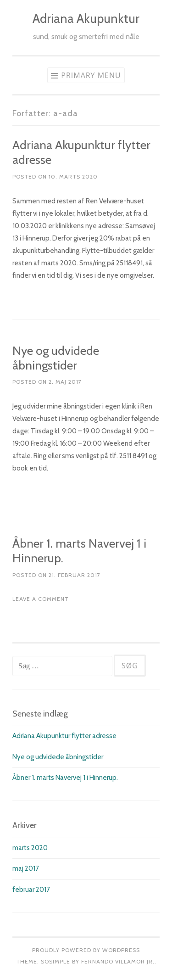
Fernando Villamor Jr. (118, 961)
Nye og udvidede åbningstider (56, 358)
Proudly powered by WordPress (86, 950)
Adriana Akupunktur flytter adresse (81, 152)
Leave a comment (41, 599)
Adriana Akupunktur (86, 19)
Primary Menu (91, 75)
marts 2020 (30, 848)
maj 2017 (26, 868)
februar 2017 (31, 890)
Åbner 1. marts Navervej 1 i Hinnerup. (79, 551)
